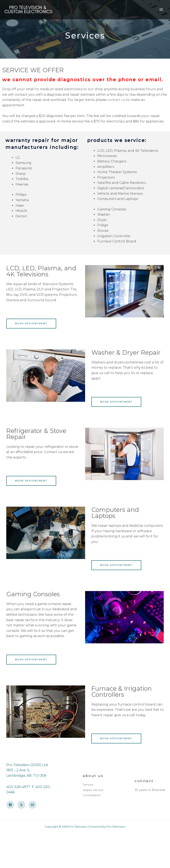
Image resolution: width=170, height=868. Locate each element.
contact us (116, 100)
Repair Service (93, 790)
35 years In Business (150, 790)
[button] (31, 324)
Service (88, 784)
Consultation (92, 795)
